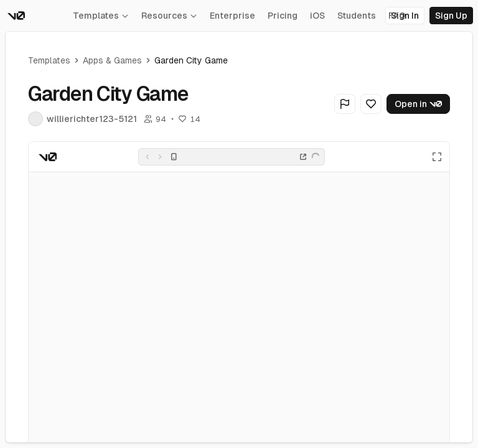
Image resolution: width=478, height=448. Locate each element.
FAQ (397, 16)
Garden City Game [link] (191, 60)
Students (357, 16)
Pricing (283, 16)
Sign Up (451, 16)
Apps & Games (112, 60)
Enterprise (232, 16)
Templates (101, 16)
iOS (317, 16)
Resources (169, 16)
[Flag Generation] (345, 104)
